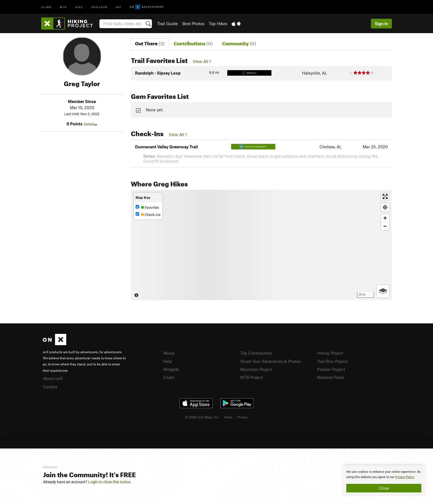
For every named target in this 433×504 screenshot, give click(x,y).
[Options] (383, 291)
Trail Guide (167, 23)
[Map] (261, 245)
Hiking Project (330, 353)
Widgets (171, 369)
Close (384, 488)
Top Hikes (218, 23)
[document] (384, 481)
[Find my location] (385, 207)
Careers (50, 387)
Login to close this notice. (110, 482)
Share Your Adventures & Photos (270, 361)
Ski (119, 7)
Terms (228, 417)
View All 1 (202, 61)
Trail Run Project (332, 361)
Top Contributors (256, 353)
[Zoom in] (385, 218)
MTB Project (252, 377)
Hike (79, 7)
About (169, 353)
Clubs (169, 377)
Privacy (242, 417)
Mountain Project (256, 369)
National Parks (331, 377)
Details (90, 124)
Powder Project (331, 369)
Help (168, 361)
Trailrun (99, 7)
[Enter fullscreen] (385, 196)
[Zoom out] (385, 226)
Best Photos (193, 23)
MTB (63, 7)
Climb (46, 7)
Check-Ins (148, 214)
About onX (53, 378)
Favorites (147, 207)
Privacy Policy (405, 477)
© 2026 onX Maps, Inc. (202, 417)
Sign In (381, 23)
